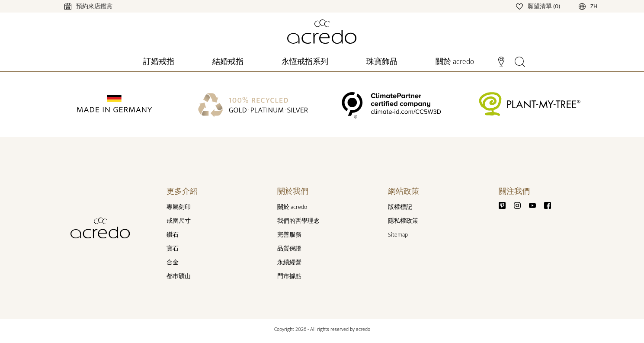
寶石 (173, 248)
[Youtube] (536, 205)
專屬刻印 (179, 207)
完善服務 (289, 235)
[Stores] (501, 61)
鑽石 (173, 235)
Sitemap (398, 235)
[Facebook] (548, 205)
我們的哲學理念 (298, 221)
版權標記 (400, 207)
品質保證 (289, 248)
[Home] (322, 32)
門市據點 (289, 276)
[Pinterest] (506, 205)
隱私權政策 (403, 221)
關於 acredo (292, 207)
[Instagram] (521, 205)
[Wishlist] (539, 6)
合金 (173, 262)
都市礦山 (179, 276)
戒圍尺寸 (179, 221)
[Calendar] (80, 6)
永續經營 (289, 262)
